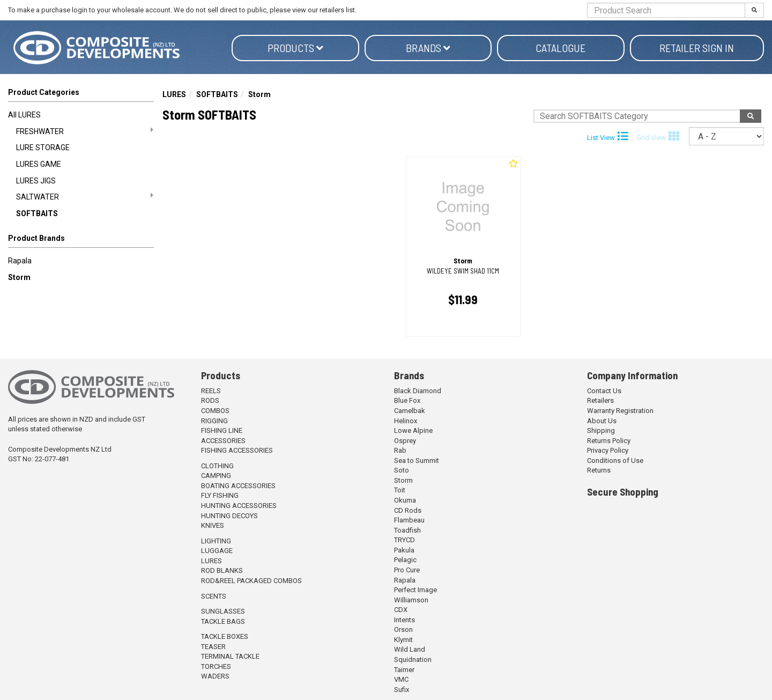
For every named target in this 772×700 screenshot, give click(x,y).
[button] (81, 240)
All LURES (24, 115)
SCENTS (214, 596)
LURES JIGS (36, 181)
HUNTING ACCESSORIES (239, 506)
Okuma (405, 500)
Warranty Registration (620, 411)
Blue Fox (407, 400)
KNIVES (213, 525)
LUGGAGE (217, 551)
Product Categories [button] (44, 92)
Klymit (403, 640)
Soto (402, 470)
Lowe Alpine (413, 430)
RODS (210, 400)
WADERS (215, 676)
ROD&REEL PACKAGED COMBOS (251, 581)
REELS (211, 391)
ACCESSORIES (223, 441)
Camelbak (410, 411)
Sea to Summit (417, 460)
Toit (400, 490)
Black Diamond (418, 391)
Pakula (404, 550)
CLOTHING (217, 466)
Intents (404, 620)
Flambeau (409, 520)
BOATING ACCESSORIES (238, 486)
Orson (403, 629)
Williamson (411, 600)
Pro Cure (407, 570)
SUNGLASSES (223, 611)
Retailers (600, 400)
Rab (400, 450)
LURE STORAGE (43, 148)
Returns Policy (609, 441)
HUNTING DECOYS (229, 516)
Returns (599, 470)
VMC (401, 679)
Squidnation (413, 660)
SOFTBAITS (37, 213)
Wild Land (410, 649)
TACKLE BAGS (223, 621)
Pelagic (405, 560)
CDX (401, 610)
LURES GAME (39, 164)
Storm (19, 277)
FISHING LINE (222, 430)
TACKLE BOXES (225, 636)
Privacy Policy (608, 450)
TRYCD (404, 540)
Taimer (404, 670)
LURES (174, 94)
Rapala (20, 261)
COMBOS (215, 411)
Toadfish (407, 530)
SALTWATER (85, 196)
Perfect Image (415, 590)
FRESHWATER (85, 131)
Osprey (405, 441)
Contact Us (604, 391)
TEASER (213, 647)
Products (295, 48)
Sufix (402, 690)
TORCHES (216, 666)
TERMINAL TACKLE (230, 656)
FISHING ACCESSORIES (237, 450)
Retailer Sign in (697, 48)
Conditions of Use (615, 460)
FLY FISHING (220, 495)
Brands (428, 48)
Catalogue (561, 48)
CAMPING (216, 476)
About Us (602, 421)
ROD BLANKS (222, 570)
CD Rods (408, 510)
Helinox (406, 421)
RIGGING (214, 421)
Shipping (601, 430)
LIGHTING (216, 541)
